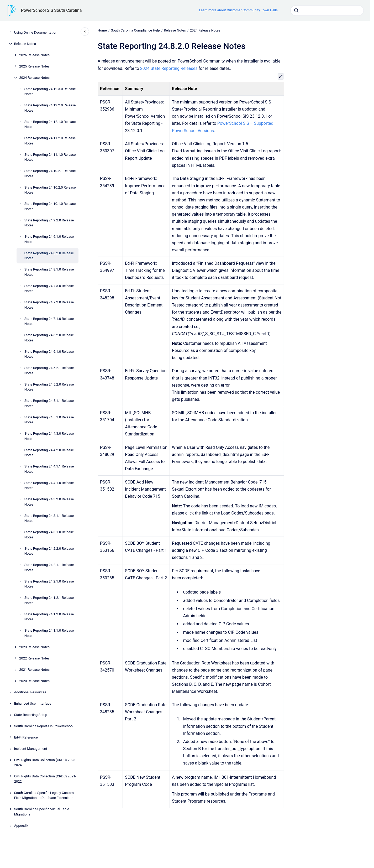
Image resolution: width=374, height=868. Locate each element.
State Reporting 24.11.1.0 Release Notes (50, 157)
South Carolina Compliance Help (135, 30)
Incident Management (31, 749)
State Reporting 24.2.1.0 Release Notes (49, 584)
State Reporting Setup (31, 715)
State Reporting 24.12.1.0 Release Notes (50, 124)
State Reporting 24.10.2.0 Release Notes (50, 190)
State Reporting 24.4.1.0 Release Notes (49, 485)
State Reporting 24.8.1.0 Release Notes (49, 272)
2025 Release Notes (34, 66)
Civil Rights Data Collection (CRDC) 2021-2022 (45, 779)
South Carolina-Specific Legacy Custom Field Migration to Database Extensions (44, 795)
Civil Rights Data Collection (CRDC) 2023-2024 (45, 763)
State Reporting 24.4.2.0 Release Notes (49, 453)
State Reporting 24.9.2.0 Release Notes (49, 223)
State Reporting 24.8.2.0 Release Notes (49, 256)
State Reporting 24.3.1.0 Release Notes (49, 535)
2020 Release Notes (34, 681)
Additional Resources (30, 692)
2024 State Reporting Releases (169, 68)
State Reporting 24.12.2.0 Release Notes (50, 108)
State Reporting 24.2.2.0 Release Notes (49, 551)
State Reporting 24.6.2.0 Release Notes (49, 338)
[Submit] (296, 11)
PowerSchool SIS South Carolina (51, 10)
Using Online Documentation (36, 32)
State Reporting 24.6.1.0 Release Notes (49, 354)
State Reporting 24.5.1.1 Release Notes (49, 403)
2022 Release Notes (34, 658)
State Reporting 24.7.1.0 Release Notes (49, 321)
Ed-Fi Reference (26, 737)
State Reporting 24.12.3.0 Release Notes (50, 92)
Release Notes (25, 44)
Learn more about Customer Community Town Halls (238, 10)
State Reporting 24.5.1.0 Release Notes (49, 420)
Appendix (21, 826)
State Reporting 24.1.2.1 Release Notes (49, 600)
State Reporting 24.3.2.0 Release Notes (49, 502)
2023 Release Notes (34, 647)
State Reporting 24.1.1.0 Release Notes (49, 633)
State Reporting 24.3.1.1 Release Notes (49, 518)
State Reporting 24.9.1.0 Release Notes (49, 239)
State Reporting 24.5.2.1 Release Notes (49, 370)
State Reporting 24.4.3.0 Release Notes (49, 436)
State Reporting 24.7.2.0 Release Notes (49, 305)
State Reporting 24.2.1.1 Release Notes (49, 567)
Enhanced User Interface (33, 703)
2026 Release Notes (34, 55)
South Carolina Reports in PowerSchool (44, 726)
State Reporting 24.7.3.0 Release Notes (49, 289)
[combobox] (327, 11)
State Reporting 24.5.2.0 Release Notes (49, 387)
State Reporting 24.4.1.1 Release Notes (49, 469)
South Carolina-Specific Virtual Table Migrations (42, 812)
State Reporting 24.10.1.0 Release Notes (50, 206)
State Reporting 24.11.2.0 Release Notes (50, 141)
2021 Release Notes (34, 670)
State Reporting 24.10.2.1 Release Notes (50, 173)
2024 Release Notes (34, 78)
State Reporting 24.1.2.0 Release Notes (49, 617)
